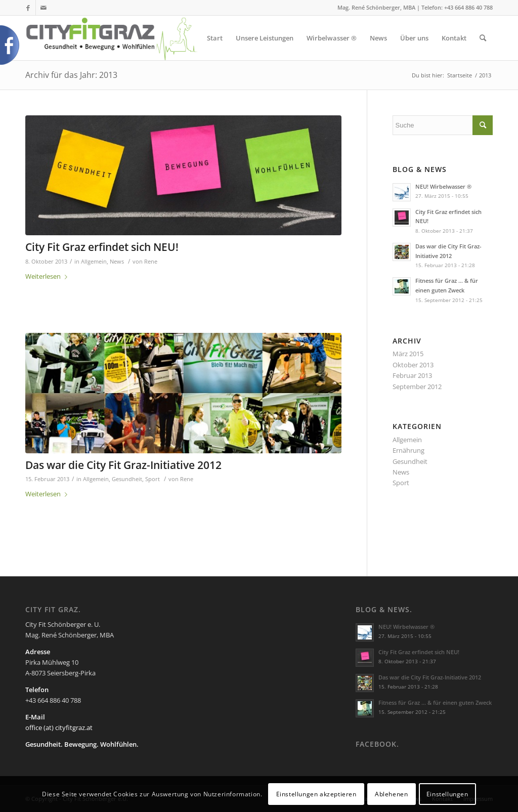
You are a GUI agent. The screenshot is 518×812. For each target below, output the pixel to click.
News (117, 262)
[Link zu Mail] (44, 8)
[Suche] (483, 38)
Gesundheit (127, 479)
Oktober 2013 (413, 365)
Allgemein (94, 262)
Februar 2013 (412, 375)
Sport (153, 479)
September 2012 (417, 387)
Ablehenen (391, 794)
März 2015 (408, 354)
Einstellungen (447, 794)
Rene (151, 262)
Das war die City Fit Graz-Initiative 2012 (123, 465)
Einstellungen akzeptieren (316, 794)
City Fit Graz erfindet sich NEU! (102, 247)
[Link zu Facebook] (28, 8)
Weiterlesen (48, 276)
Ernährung (408, 450)
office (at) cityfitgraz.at (59, 728)
